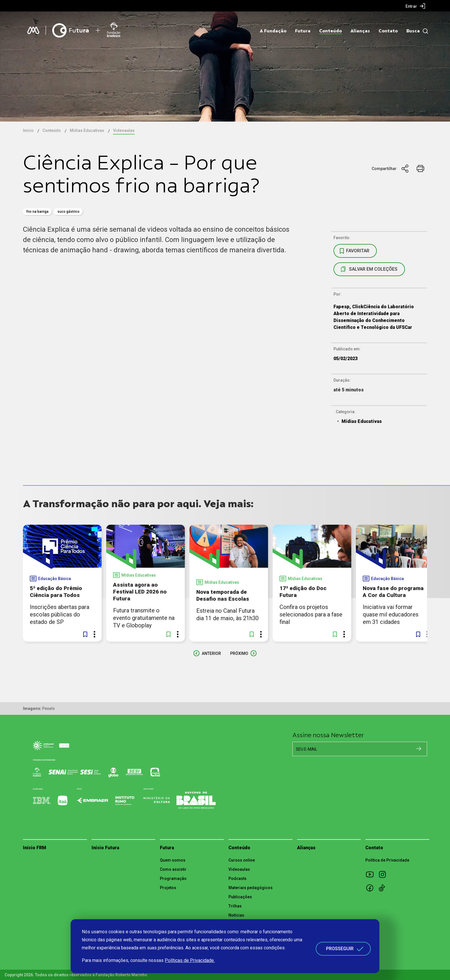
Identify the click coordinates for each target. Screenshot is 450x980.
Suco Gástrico (68, 212)
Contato (388, 31)
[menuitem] (415, 6)
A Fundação (273, 31)
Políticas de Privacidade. (190, 960)
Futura (303, 31)
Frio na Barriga (37, 212)
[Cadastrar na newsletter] (419, 749)
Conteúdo (330, 31)
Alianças (360, 31)
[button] (85, 634)
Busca (413, 31)
